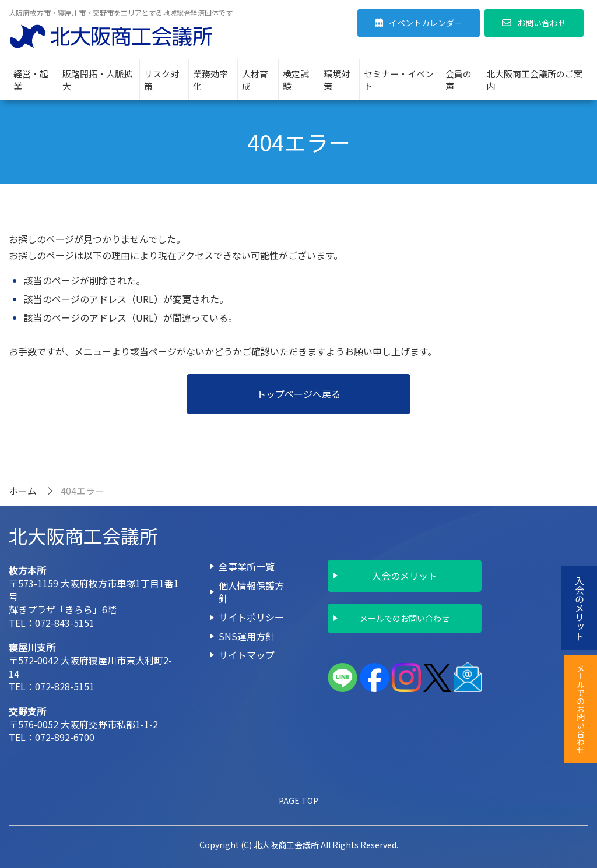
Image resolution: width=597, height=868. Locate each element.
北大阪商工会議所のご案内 (534, 80)
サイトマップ (247, 655)
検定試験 (296, 80)
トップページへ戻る (298, 394)
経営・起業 (31, 80)
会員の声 (459, 80)
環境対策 (337, 80)
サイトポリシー (251, 617)
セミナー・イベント (399, 80)
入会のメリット (405, 576)
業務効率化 (210, 80)
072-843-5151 (65, 623)
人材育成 (255, 80)
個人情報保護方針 (251, 592)
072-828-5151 (65, 686)
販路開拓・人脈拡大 (97, 80)
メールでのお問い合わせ (405, 618)
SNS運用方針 (247, 636)
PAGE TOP (298, 800)
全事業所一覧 (247, 566)
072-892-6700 (65, 737)
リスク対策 (161, 80)
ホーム (23, 491)
